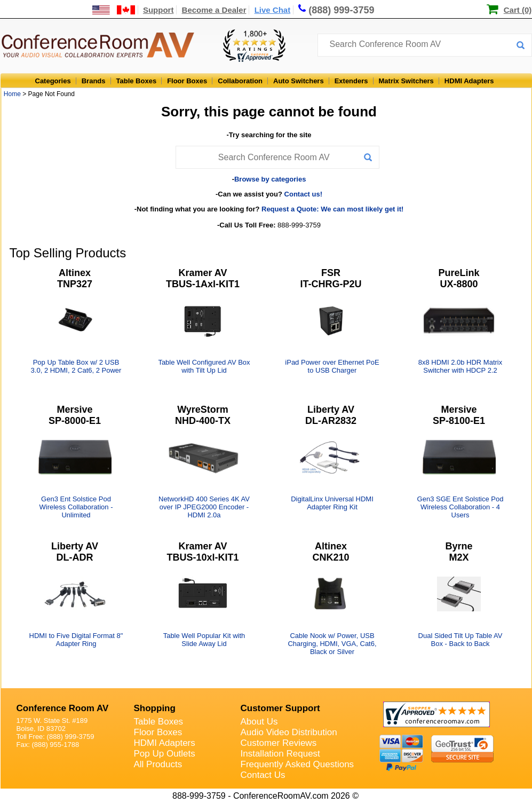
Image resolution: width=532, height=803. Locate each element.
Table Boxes (137, 81)
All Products (158, 764)
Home (12, 94)
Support (158, 10)
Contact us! (304, 194)
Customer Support (280, 708)
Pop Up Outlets (165, 754)
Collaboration (240, 81)
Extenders (351, 81)
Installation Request (280, 754)
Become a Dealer (214, 10)
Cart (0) (518, 10)
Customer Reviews (279, 743)
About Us (259, 722)
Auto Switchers (299, 81)
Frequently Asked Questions (297, 764)
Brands (94, 81)
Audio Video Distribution (289, 732)
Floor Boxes (187, 81)
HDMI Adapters (469, 81)
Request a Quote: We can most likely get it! (332, 209)
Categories (53, 81)
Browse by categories (270, 179)
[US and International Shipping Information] (114, 10)
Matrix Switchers (406, 81)
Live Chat (273, 10)
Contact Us (263, 775)
